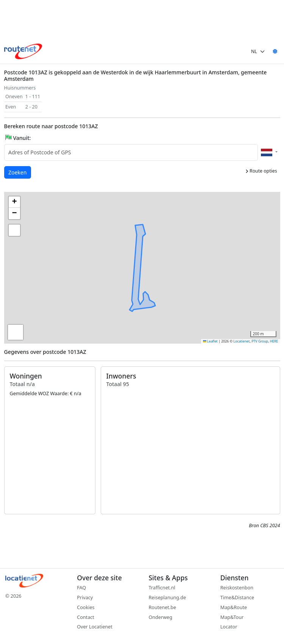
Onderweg (161, 617)
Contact (86, 617)
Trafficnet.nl (162, 588)
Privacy (85, 598)
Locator (229, 627)
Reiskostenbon (237, 588)
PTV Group (260, 341)
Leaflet (210, 341)
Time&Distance (237, 598)
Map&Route (234, 607)
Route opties (261, 171)
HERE (274, 341)
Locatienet (241, 341)
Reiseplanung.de (168, 598)
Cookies (86, 607)
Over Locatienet (94, 627)
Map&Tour (232, 617)
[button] (141, 261)
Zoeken (18, 172)
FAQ (81, 588)
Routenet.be (163, 607)
